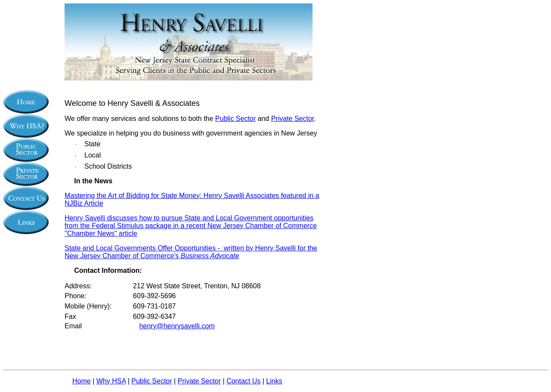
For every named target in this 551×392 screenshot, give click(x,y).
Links (274, 381)
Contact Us (243, 381)
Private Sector (293, 119)
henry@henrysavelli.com (177, 326)
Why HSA (111, 381)
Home (82, 381)
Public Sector (235, 119)
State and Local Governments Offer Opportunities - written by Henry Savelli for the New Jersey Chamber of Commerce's (191, 252)
